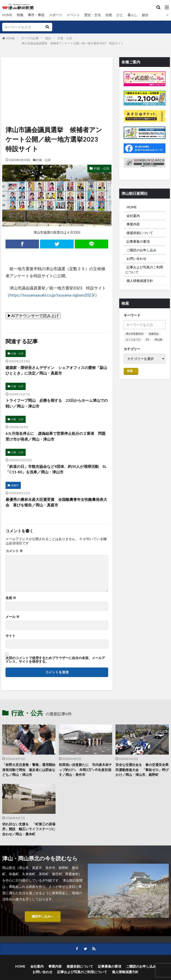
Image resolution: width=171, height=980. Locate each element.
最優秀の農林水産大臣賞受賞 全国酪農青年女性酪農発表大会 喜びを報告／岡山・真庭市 (55, 504)
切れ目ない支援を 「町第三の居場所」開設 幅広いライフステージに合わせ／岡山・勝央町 (29, 832)
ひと (120, 15)
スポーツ (56, 15)
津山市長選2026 (135, 337)
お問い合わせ (136, 261)
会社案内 (133, 216)
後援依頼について (140, 234)
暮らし (133, 15)
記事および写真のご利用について (144, 272)
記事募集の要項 (138, 243)
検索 (130, 380)
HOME (7, 15)
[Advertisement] (57, 78)
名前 (11, 600)
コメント (14, 553)
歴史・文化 (93, 15)
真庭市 (15, 487)
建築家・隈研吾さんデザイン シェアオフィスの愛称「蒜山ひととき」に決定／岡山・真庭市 (53, 370)
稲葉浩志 (154, 337)
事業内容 (133, 225)
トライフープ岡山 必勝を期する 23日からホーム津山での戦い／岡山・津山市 (56, 404)
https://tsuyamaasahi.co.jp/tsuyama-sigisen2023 (51, 295)
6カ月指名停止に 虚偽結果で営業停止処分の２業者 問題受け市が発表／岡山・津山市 (56, 437)
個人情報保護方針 (140, 283)
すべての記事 (30, 38)
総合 (145, 15)
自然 (109, 15)
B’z (148, 343)
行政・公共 (65, 38)
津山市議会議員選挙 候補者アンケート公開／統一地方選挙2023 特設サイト (72, 43)
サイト (11, 638)
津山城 (130, 348)
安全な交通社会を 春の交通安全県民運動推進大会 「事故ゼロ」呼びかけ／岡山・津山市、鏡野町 (142, 772)
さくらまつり (133, 343)
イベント (73, 15)
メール (12, 619)
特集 (20, 15)
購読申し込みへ (43, 919)
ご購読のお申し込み (141, 252)
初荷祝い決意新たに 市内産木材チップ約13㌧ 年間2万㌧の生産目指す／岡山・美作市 (85, 772)
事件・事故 (36, 15)
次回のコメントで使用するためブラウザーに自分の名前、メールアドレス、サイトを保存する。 (55, 662)
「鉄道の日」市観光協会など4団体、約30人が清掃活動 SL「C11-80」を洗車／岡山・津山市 (57, 471)
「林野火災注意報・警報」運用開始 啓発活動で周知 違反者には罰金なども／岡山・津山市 (29, 772)
